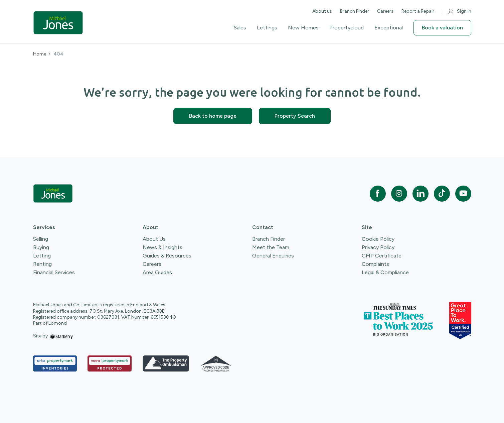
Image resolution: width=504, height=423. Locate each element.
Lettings (267, 28)
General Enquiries (273, 256)
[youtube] (463, 194)
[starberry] (61, 336)
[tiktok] (442, 194)
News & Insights (162, 247)
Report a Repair (418, 11)
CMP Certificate (382, 256)
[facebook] (378, 194)
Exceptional (389, 28)
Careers (385, 11)
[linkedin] (421, 194)
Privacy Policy (378, 247)
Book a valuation (442, 28)
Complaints (375, 264)
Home (40, 54)
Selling (41, 239)
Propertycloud (347, 28)
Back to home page (213, 116)
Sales (240, 28)
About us (322, 11)
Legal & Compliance (385, 272)
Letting (42, 256)
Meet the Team (271, 247)
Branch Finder (355, 11)
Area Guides (157, 272)
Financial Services (54, 272)
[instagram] (399, 194)
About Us (154, 239)
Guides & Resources (167, 256)
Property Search (295, 116)
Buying (41, 247)
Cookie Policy (378, 239)
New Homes (303, 28)
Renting (42, 264)
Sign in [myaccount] (459, 11)
